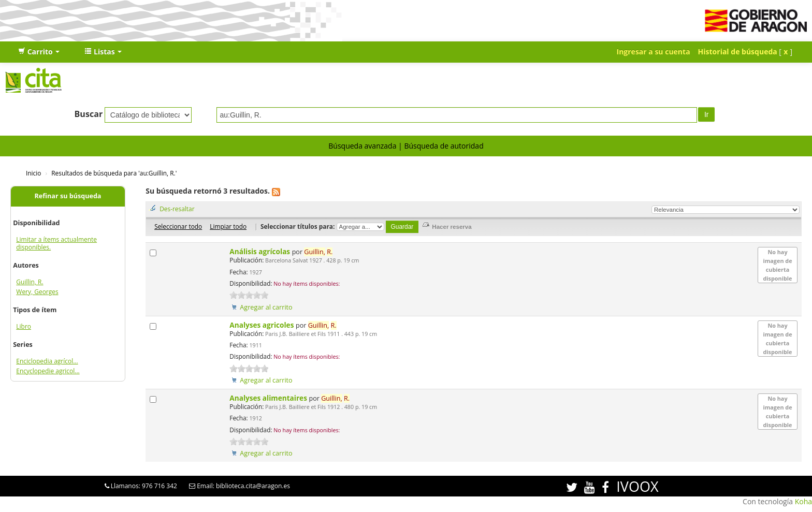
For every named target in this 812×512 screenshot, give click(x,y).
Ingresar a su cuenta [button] (654, 52)
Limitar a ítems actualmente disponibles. (56, 243)
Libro (24, 326)
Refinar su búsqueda (68, 196)
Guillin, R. (30, 282)
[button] (39, 52)
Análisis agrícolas (260, 251)
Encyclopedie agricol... (48, 371)
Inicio (33, 173)
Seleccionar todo (178, 226)
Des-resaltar (177, 209)
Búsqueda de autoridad (444, 146)
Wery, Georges (37, 292)
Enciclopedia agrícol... (47, 361)
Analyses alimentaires (269, 398)
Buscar (89, 114)
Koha (803, 501)
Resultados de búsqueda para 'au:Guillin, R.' (114, 173)
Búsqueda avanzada (362, 146)
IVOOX (637, 486)
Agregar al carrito (266, 307)
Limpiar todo (228, 226)
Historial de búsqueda (738, 52)
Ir (707, 114)
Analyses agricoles (263, 325)
